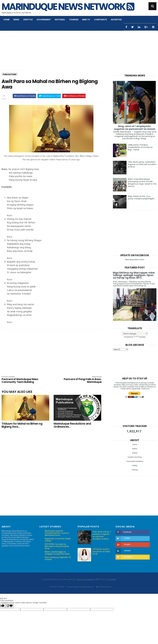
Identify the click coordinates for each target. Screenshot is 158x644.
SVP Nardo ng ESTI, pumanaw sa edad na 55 (101, 551)
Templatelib (111, 579)
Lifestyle (28, 20)
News (16, 20)
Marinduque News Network (68, 7)
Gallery (135, 466)
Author (135, 449)
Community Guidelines (135, 461)
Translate (139, 337)
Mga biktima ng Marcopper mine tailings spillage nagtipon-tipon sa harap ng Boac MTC (134, 275)
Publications (10, 74)
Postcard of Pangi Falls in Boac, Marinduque (82, 380)
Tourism (74, 20)
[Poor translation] (10, 606)
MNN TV (86, 20)
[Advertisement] (79, 51)
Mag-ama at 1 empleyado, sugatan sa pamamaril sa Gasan (135, 128)
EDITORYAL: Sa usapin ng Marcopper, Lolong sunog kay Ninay (57, 546)
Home (7, 20)
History (135, 453)
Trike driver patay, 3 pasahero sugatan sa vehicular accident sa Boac (142, 164)
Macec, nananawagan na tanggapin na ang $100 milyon (57, 553)
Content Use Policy (135, 457)
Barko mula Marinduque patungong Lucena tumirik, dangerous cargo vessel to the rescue (142, 183)
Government (44, 20)
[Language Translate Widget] (135, 334)
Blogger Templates (85, 579)
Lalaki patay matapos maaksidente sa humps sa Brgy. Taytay (140, 147)
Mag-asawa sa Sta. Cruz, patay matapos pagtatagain (141, 197)
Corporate (100, 20)
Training (135, 470)
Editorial (60, 20)
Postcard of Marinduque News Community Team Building (22, 380)
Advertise (116, 20)
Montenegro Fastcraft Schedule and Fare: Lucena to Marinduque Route (57, 533)
